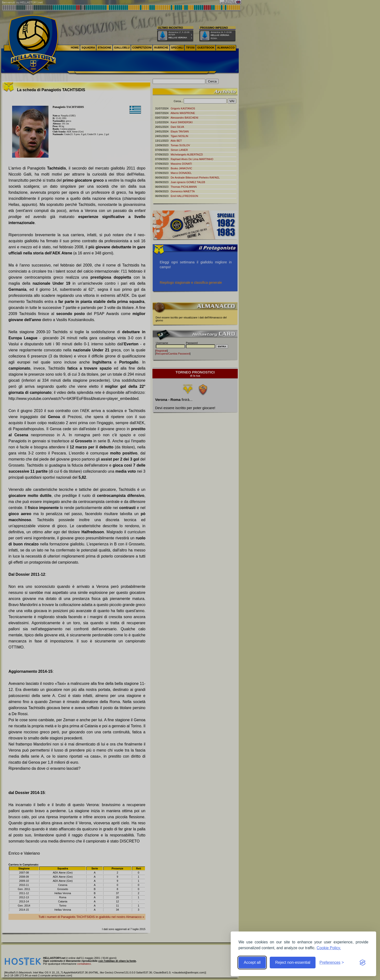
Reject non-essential (293, 962)
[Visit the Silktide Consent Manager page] (363, 963)
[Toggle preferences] (332, 963)
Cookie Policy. (329, 948)
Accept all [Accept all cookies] (252, 962)
